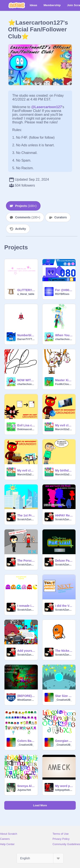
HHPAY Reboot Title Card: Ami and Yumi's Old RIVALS (64, 515)
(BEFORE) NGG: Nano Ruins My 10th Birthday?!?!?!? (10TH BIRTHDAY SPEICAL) (26, 696)
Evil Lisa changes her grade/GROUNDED (26, 425)
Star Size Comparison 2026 (64, 696)
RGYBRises (62, 294)
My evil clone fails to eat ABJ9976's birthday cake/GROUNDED (26, 470)
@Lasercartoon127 (47, 107)
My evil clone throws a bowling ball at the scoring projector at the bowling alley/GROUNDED (64, 425)
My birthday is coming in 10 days (64, 470)
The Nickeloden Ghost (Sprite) (64, 651)
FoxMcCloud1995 (64, 384)
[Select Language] (40, 858)
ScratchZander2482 (26, 519)
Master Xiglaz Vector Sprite (64, 380)
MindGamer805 (26, 700)
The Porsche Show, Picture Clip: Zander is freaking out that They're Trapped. (26, 561)
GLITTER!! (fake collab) (26, 290)
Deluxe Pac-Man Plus (64, 561)
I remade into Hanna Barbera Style (26, 606)
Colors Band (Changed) (26, 741)
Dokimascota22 (26, 429)
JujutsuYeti (24, 790)
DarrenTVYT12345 (26, 339)
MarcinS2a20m (64, 429)
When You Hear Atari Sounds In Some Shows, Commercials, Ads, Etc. (64, 335)
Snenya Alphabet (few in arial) (26, 786)
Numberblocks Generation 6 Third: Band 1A (26, 335)
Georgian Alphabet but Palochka (64, 741)
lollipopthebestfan (64, 790)
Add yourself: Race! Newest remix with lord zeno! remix (26, 651)
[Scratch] (17, 5)
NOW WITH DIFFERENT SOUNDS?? (26, 380)
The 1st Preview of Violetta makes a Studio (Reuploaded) (26, 515)
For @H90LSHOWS (64, 290)
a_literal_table (26, 294)
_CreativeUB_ (64, 700)
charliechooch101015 (64, 339)
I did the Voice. (64, 606)
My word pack (64, 786)
